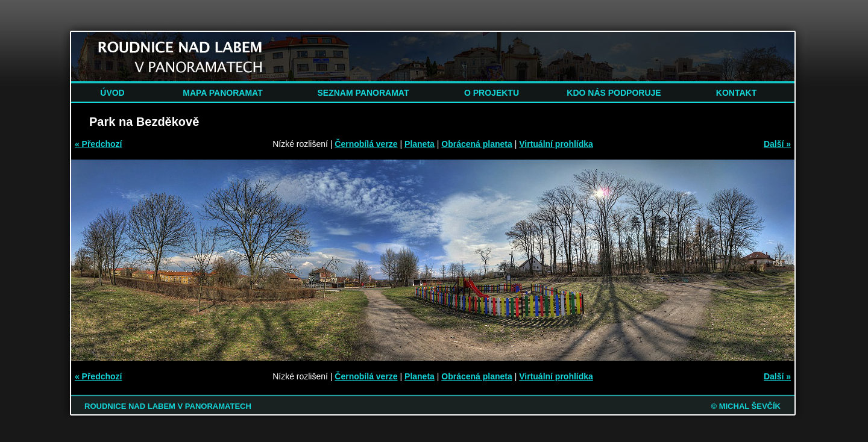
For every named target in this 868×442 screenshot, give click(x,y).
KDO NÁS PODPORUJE (614, 93)
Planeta (420, 144)
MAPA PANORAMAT (222, 93)
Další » (777, 144)
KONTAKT (736, 93)
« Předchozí (99, 144)
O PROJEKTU (492, 93)
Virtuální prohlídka (556, 144)
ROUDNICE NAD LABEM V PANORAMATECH (168, 406)
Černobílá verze (366, 144)
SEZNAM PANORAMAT (363, 93)
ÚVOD (112, 93)
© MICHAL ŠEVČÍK (746, 406)
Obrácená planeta (477, 144)
